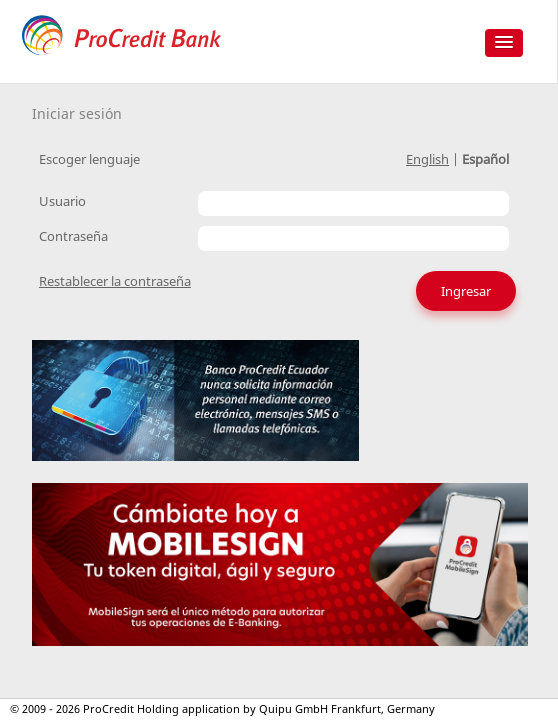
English (427, 159)
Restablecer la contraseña (115, 281)
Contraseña (73, 236)
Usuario (62, 201)
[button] (504, 43)
